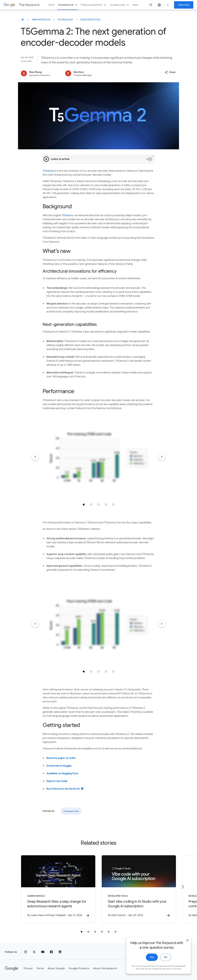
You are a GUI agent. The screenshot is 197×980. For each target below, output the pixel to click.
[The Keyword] (23, 20)
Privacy (28, 968)
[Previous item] (35, 457)
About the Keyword (105, 968)
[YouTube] (43, 952)
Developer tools (90, 20)
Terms (40, 968)
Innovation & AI (68, 5)
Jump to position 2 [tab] (91, 505)
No (166, 960)
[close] (187, 943)
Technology (65, 20)
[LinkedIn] (60, 952)
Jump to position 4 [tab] (106, 505)
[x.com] (34, 952)
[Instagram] (26, 952)
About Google (56, 968)
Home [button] (51, 5)
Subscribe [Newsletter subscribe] (184, 5)
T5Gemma (67, 215)
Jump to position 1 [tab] (84, 505)
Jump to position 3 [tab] (98, 505)
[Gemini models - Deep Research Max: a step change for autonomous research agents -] (58, 889)
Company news (120, 5)
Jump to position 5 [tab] (113, 505)
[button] (170, 72)
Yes (152, 960)
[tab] (82, 932)
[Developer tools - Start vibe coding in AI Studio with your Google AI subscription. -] (139, 889)
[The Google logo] (12, 968)
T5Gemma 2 (49, 171)
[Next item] (162, 457)
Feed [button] (135, 5)
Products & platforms (94, 5)
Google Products (79, 968)
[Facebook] (51, 952)
